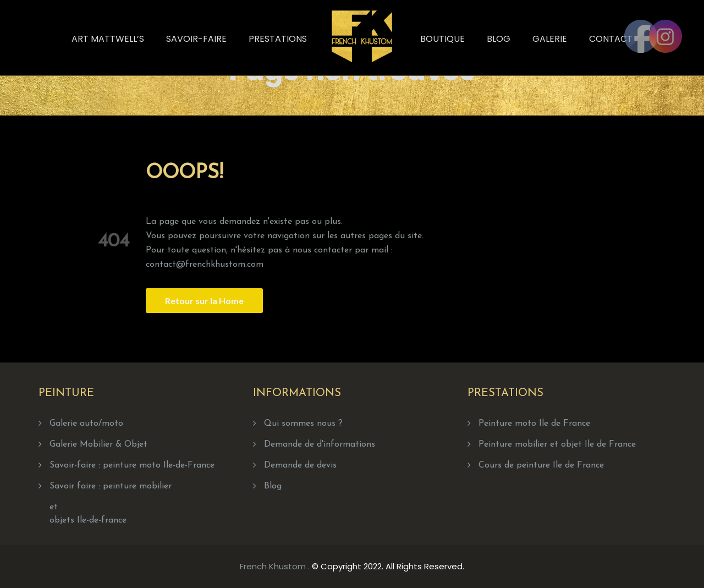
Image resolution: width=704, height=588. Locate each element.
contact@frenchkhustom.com (205, 265)
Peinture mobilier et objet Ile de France (557, 444)
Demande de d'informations (320, 444)
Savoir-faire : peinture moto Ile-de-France (132, 465)
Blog (499, 39)
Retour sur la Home (204, 301)
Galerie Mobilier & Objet (98, 444)
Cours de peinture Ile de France (541, 465)
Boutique (442, 39)
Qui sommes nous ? (303, 424)
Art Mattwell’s (108, 39)
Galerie (550, 39)
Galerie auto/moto (86, 424)
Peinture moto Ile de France (534, 424)
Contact (611, 39)
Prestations (278, 39)
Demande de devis (300, 465)
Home (397, 67)
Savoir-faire (196, 39)
